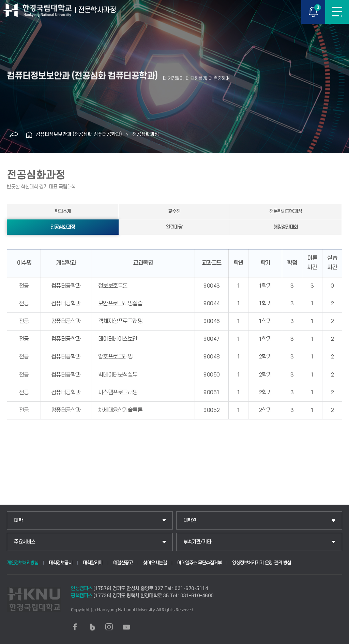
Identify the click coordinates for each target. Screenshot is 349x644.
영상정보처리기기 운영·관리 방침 (262, 563)
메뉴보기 (337, 12)
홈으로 (29, 135)
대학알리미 (93, 563)
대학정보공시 (60, 563)
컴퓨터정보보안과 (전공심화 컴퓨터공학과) (79, 134)
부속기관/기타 (197, 542)
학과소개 (63, 211)
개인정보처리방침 (22, 563)
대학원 (190, 520)
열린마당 (174, 227)
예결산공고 (123, 563)
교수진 (174, 211)
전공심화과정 (146, 134)
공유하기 (14, 135)
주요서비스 (25, 542)
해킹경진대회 (286, 227)
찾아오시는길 (155, 563)
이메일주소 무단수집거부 (199, 563)
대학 (18, 520)
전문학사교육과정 (286, 211)
